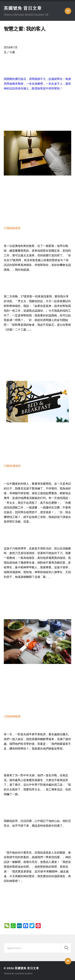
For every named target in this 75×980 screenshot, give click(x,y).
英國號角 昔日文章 (23, 8)
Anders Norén (24, 974)
